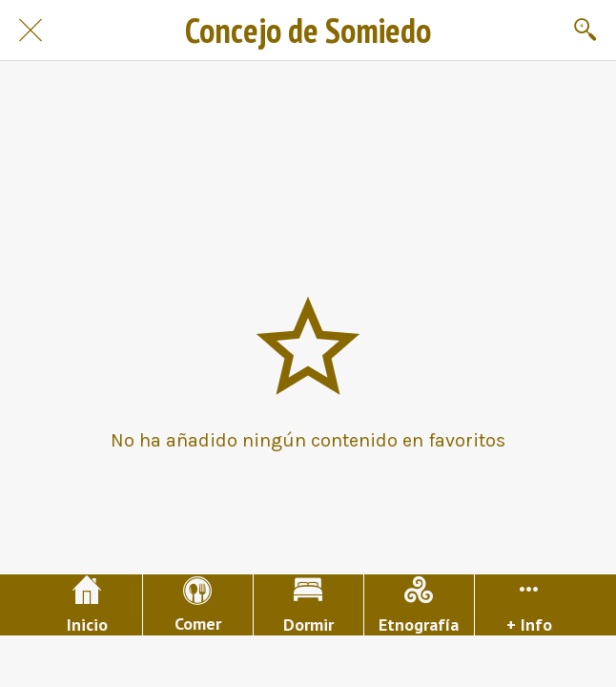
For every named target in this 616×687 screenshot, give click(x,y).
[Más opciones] (530, 605)
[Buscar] (585, 31)
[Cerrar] (31, 31)
